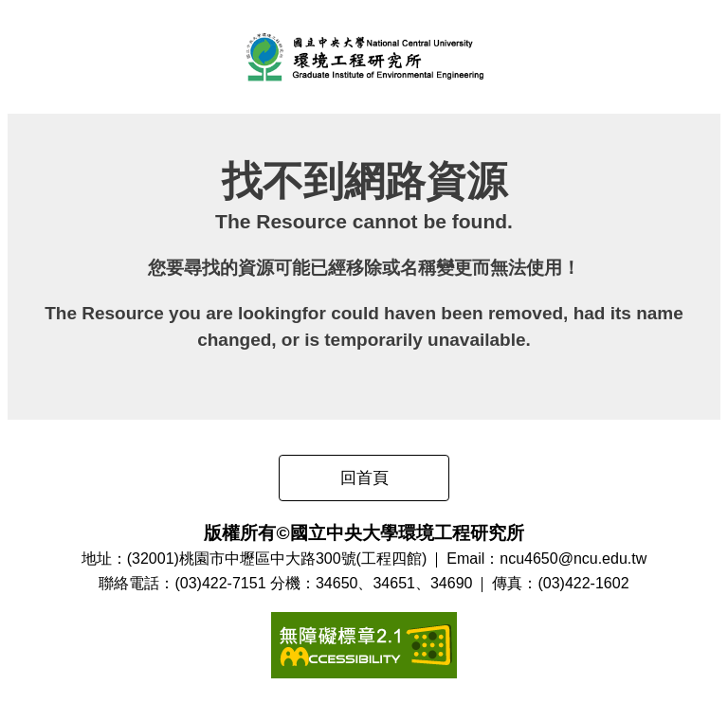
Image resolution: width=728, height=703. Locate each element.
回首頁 (364, 478)
